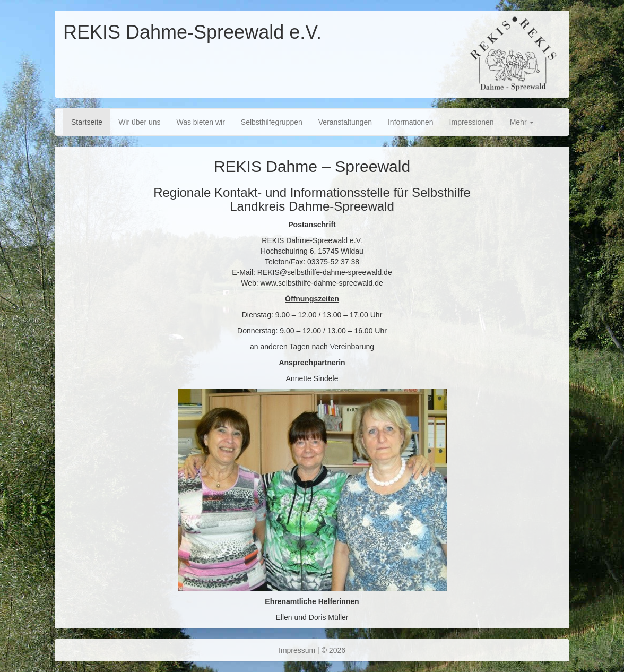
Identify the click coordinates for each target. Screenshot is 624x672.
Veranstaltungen (345, 122)
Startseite (87, 122)
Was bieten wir (201, 122)
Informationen (411, 122)
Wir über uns (139, 122)
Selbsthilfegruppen (272, 122)
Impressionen (472, 122)
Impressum (297, 650)
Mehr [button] (522, 122)
